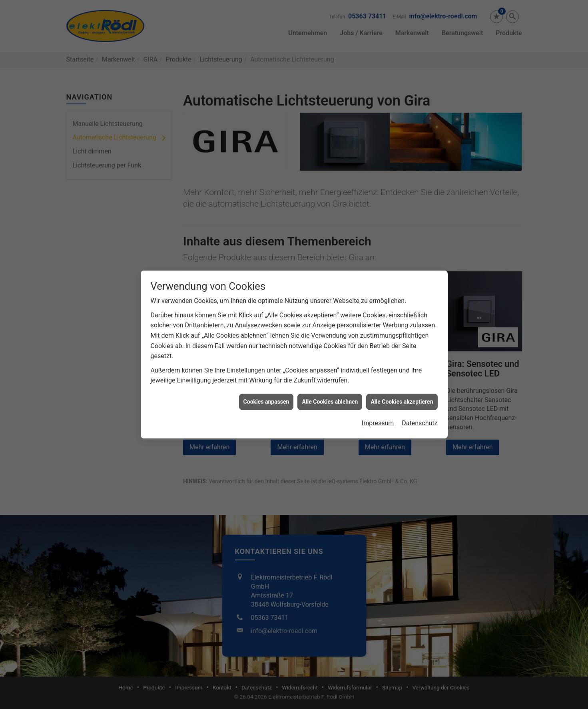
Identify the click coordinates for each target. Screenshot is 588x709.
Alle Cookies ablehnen (330, 393)
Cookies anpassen (266, 393)
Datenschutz (420, 415)
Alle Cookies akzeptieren (402, 393)
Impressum (378, 415)
